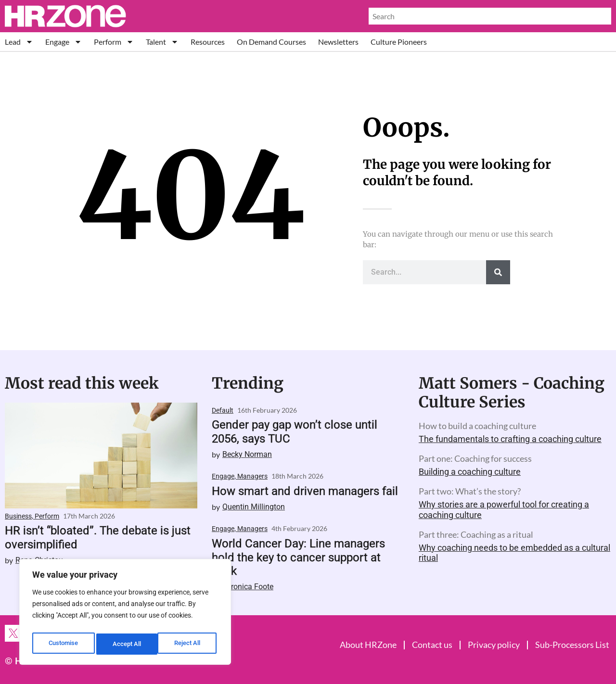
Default (223, 410)
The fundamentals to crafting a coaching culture (510, 439)
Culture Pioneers (399, 42)
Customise (63, 644)
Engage (64, 42)
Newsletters (338, 42)
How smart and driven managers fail (305, 491)
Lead (19, 42)
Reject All (126, 644)
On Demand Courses (271, 42)
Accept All (189, 644)
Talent (162, 42)
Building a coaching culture (470, 472)
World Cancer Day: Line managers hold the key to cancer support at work (298, 557)
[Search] (498, 272)
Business (18, 516)
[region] (125, 614)
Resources (208, 42)
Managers (252, 476)
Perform (114, 42)
